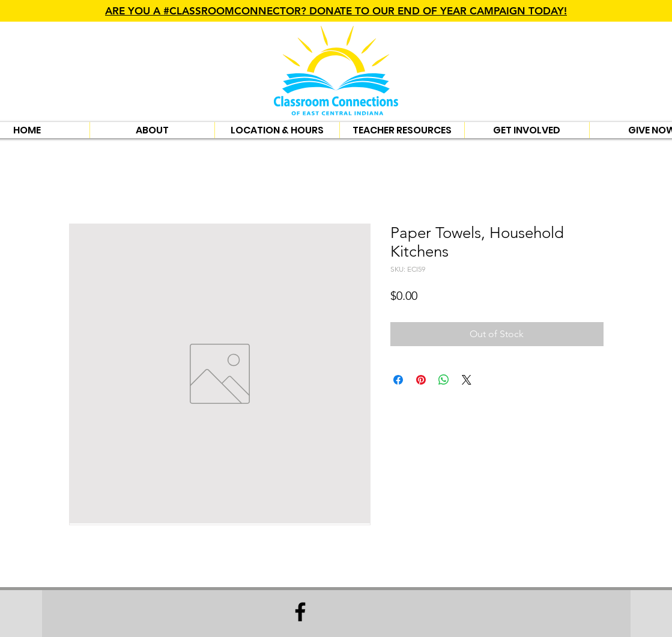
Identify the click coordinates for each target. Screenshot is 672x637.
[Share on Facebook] (398, 380)
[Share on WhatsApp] (444, 380)
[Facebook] (300, 612)
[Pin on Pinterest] (421, 380)
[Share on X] (467, 380)
